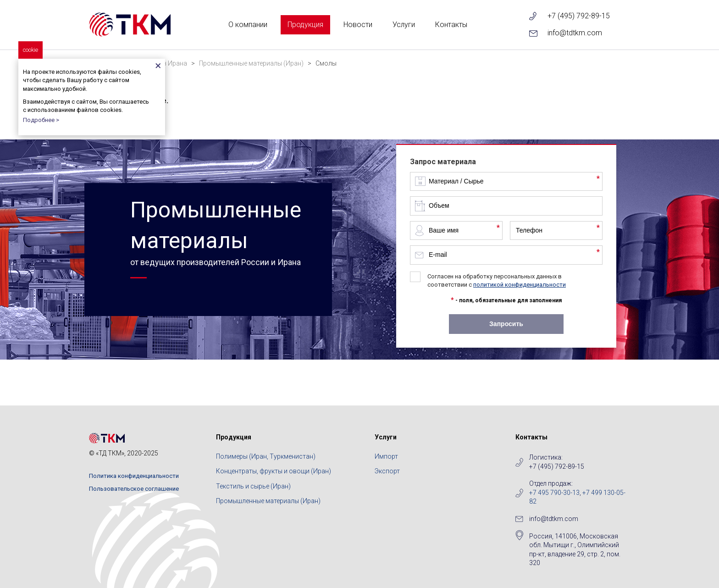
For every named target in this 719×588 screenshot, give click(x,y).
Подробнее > (41, 120)
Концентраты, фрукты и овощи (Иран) (274, 471)
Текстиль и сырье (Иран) (253, 486)
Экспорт (387, 471)
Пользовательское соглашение (134, 489)
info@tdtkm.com (575, 33)
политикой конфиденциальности (520, 285)
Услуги (404, 25)
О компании (248, 25)
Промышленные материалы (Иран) (268, 501)
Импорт (386, 456)
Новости (358, 25)
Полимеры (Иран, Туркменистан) (266, 456)
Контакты (451, 25)
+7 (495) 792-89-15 (579, 16)
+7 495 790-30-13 (554, 493)
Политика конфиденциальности (134, 476)
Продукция (305, 25)
